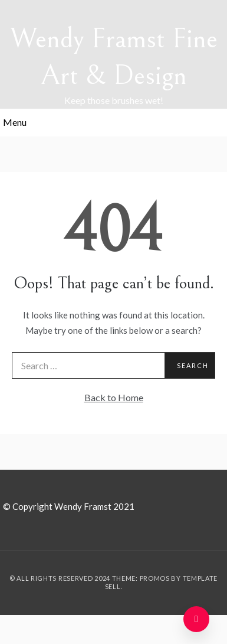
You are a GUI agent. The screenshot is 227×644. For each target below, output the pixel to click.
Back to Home (114, 397)
